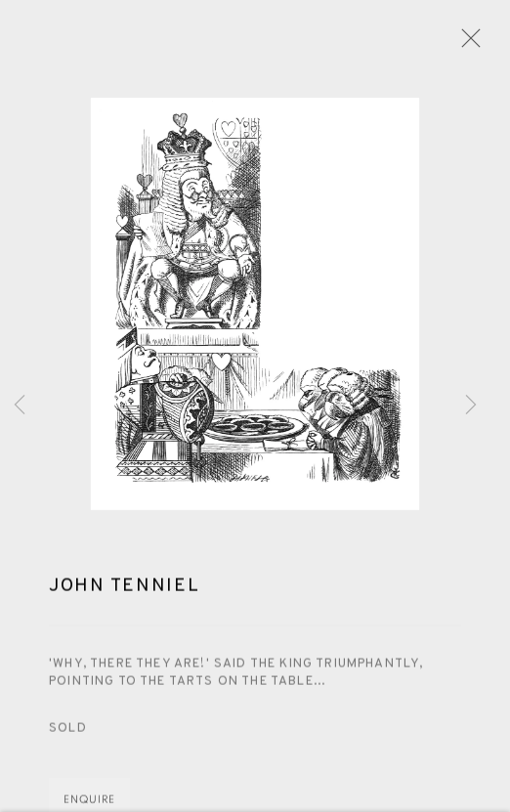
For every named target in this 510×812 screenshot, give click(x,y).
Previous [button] (20, 406)
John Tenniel (125, 588)
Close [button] (466, 44)
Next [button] (471, 406)
